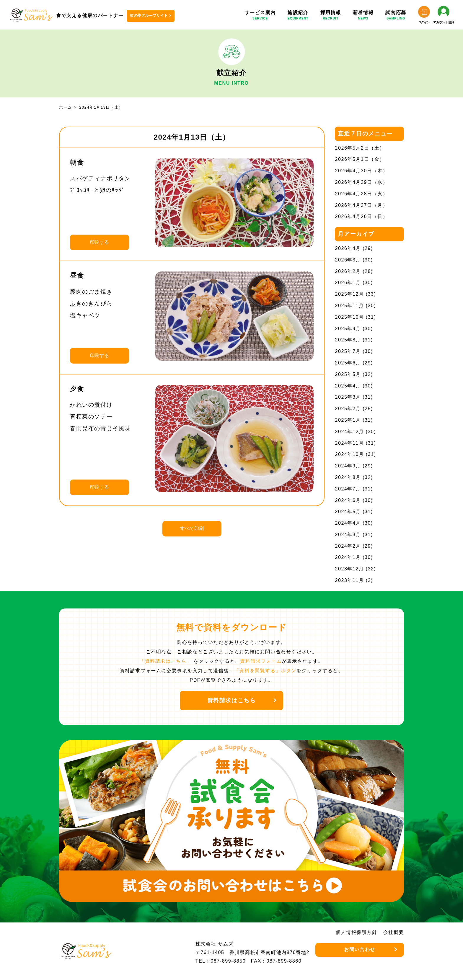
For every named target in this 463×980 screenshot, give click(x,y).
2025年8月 (348, 340)
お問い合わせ (360, 949)
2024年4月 (348, 523)
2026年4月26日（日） (361, 216)
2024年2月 (348, 546)
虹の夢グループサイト (149, 15)
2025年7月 (348, 351)
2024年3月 (348, 535)
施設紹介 (298, 16)
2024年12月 (349, 432)
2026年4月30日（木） (361, 171)
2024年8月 (348, 477)
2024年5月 (348, 512)
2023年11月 (349, 580)
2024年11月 (349, 443)
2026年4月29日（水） (361, 182)
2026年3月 (348, 260)
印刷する (100, 242)
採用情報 (331, 16)
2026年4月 (348, 248)
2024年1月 (348, 557)
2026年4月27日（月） (361, 205)
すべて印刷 (192, 528)
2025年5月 (348, 374)
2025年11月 (349, 306)
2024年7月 (348, 489)
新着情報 (363, 16)
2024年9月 (348, 466)
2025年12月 (349, 294)
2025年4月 (348, 386)
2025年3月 (348, 397)
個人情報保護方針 (357, 932)
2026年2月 (348, 271)
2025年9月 (348, 329)
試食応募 (396, 16)
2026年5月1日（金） (360, 159)
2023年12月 (349, 569)
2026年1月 (348, 283)
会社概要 (394, 932)
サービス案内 (260, 16)
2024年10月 (349, 454)
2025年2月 (348, 409)
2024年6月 (348, 500)
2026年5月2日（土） (360, 148)
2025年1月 (348, 420)
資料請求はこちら (232, 700)
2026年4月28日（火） (361, 194)
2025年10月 (349, 317)
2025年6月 (348, 363)
